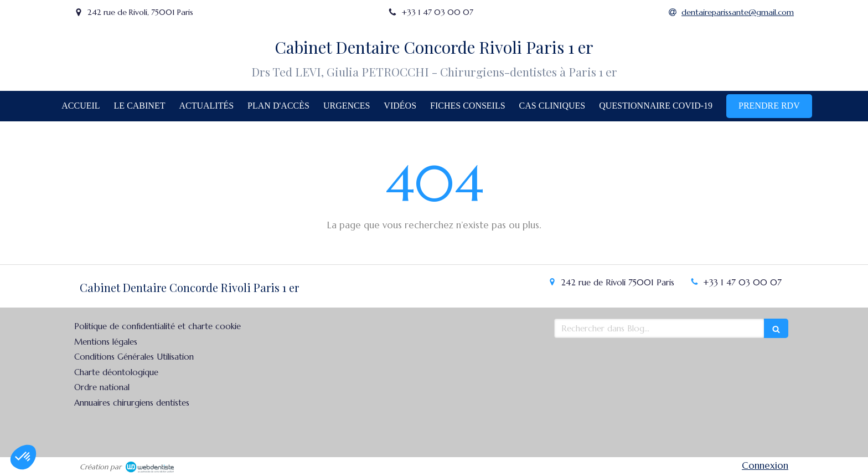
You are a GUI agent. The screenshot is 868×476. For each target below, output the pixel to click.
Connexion (765, 465)
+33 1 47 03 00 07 (742, 282)
